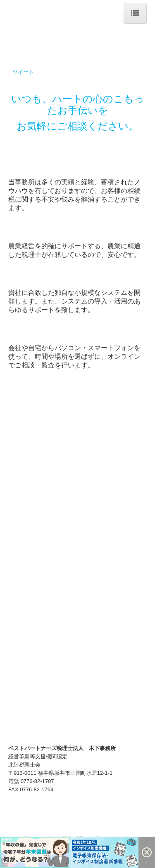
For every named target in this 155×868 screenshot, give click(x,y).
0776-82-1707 (37, 781)
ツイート (23, 72)
